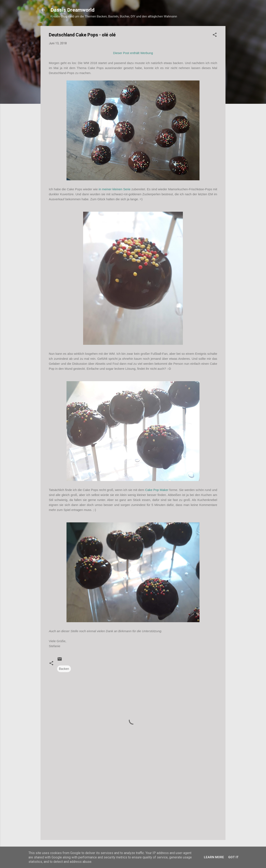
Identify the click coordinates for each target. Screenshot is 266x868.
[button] (215, 35)
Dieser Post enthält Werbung (133, 53)
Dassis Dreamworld (73, 10)
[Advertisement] (133, 801)
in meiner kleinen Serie (115, 189)
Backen (64, 669)
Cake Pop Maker (157, 490)
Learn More (214, 857)
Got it (233, 857)
